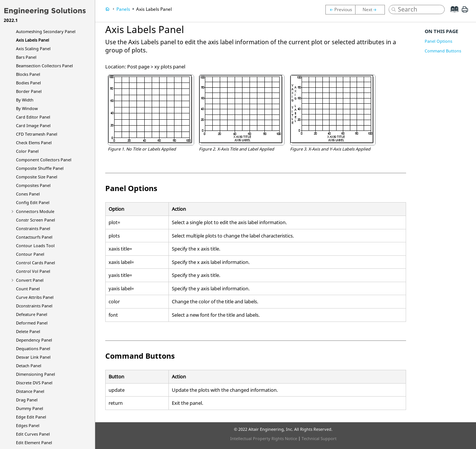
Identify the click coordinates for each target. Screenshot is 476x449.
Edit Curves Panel (33, 434)
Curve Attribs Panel (35, 297)
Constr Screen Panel (36, 220)
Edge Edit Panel (31, 417)
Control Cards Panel (36, 263)
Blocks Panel (28, 74)
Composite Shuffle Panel (40, 168)
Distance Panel (30, 391)
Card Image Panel (33, 125)
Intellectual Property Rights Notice (264, 438)
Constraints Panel (33, 228)
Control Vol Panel (33, 271)
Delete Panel (28, 331)
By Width (25, 100)
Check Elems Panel (34, 143)
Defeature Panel (32, 314)
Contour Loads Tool (35, 246)
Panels (123, 9)
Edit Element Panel (34, 442)
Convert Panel (30, 280)
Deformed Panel (32, 323)
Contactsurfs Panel (34, 237)
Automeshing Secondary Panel (46, 31)
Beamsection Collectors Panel (44, 66)
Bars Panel (26, 57)
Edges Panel (28, 425)
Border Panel (29, 91)
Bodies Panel (28, 83)
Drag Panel (27, 400)
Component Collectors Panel (44, 160)
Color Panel (27, 151)
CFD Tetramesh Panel (37, 134)
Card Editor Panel (33, 117)
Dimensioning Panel (36, 374)
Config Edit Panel (33, 202)
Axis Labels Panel (33, 40)
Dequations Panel (33, 348)
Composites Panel (33, 185)
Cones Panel (28, 194)
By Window (27, 108)
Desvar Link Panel (33, 357)
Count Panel (28, 289)
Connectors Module (35, 211)
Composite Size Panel (37, 177)
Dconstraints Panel (34, 306)
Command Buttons (443, 51)
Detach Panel (29, 366)
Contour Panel (30, 254)
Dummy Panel (30, 408)
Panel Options (438, 41)
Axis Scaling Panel (33, 49)
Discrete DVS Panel (34, 383)
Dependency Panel (34, 340)
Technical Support (319, 438)
